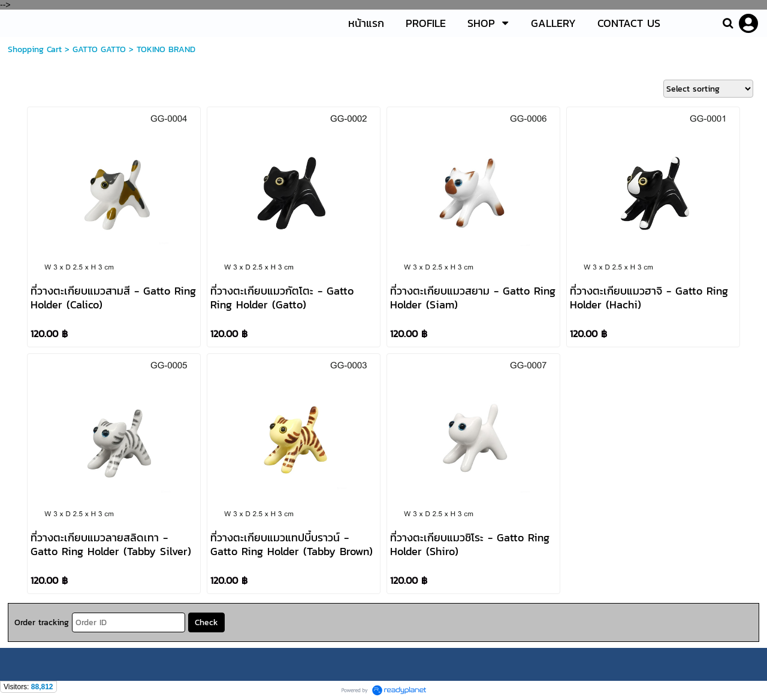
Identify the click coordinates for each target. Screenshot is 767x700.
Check (206, 622)
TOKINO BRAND (166, 49)
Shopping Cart (35, 49)
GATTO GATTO (99, 49)
